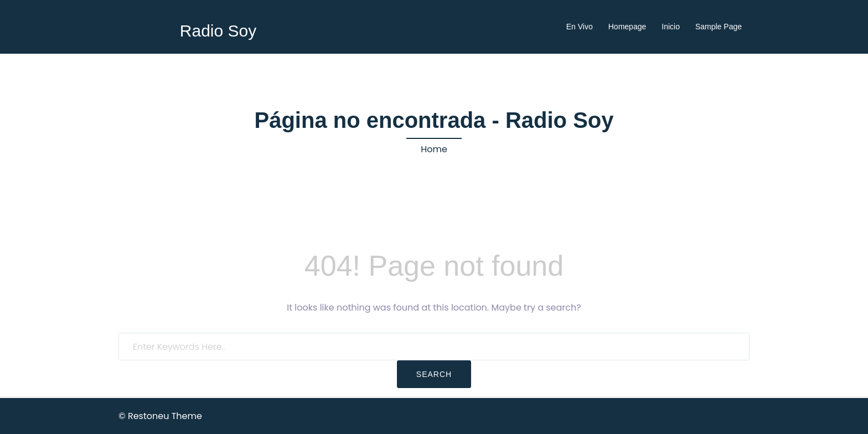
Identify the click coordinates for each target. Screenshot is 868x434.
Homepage (627, 27)
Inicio (671, 27)
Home (434, 149)
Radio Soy (218, 31)
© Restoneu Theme (160, 416)
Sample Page (719, 27)
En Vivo (580, 27)
